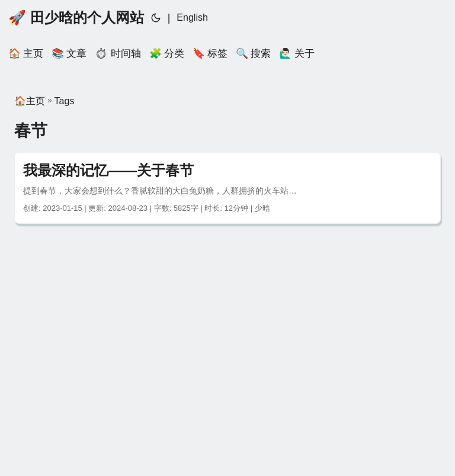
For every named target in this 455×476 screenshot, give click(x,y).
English (192, 17)
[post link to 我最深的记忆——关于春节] (227, 188)
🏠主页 (30, 101)
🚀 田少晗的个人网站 (76, 17)
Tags (65, 101)
